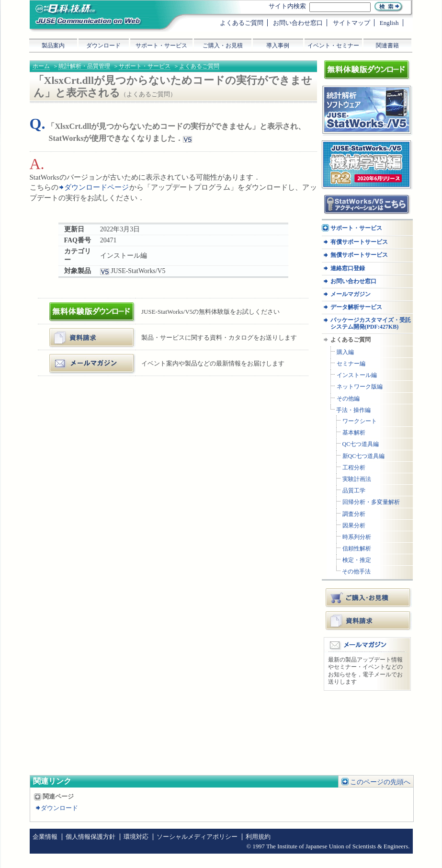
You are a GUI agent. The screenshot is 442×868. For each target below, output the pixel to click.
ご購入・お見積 (369, 597)
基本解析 (354, 433)
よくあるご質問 (199, 66)
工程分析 (354, 468)
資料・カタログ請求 (80, 332)
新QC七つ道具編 (364, 456)
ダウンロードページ (97, 187)
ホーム (41, 66)
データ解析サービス (356, 307)
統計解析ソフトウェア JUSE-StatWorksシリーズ (363, 95)
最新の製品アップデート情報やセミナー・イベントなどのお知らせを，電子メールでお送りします (365, 671)
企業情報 (45, 837)
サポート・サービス (145, 66)
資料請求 (369, 620)
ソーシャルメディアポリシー (197, 837)
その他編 (348, 399)
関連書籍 (387, 46)
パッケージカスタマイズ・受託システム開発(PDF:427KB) (371, 323)
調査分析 (354, 514)
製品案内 (53, 46)
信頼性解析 (357, 549)
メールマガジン (74, 358)
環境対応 (136, 837)
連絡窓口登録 (348, 268)
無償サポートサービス (359, 255)
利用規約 (258, 837)
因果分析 (354, 526)
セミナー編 (351, 364)
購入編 (345, 352)
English (389, 23)
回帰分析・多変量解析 (371, 502)
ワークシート (360, 421)
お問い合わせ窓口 (353, 281)
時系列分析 (357, 537)
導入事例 (278, 46)
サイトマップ (351, 23)
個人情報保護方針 (91, 837)
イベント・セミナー (333, 46)
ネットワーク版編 (360, 387)
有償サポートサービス (359, 242)
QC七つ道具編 (361, 444)
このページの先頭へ (380, 782)
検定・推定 (357, 560)
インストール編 (357, 375)
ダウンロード (59, 808)
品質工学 (354, 491)
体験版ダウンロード (80, 306)
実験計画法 (357, 479)
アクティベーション (350, 198)
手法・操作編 (353, 410)
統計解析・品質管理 (84, 66)
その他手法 (356, 572)
